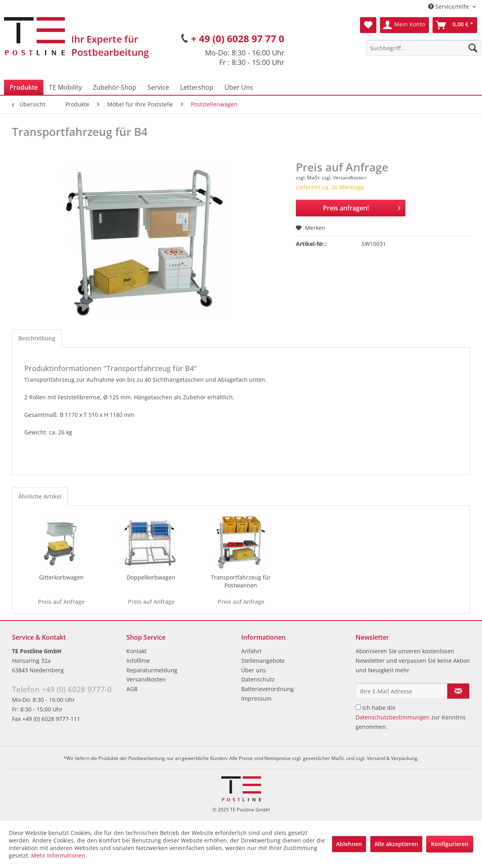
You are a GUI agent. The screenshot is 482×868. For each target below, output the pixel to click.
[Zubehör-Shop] (115, 87)
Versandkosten (146, 679)
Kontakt (137, 651)
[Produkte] (24, 87)
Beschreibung (37, 338)
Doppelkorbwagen (151, 577)
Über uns (254, 670)
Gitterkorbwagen (61, 577)
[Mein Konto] (404, 25)
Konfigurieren (450, 844)
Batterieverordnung (268, 689)
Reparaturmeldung (152, 670)
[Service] (158, 87)
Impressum (256, 698)
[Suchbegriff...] (424, 48)
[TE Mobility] (65, 87)
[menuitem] (424, 48)
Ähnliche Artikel (40, 496)
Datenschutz (258, 679)
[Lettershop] (197, 87)
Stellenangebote (263, 661)
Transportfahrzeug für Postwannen (241, 581)
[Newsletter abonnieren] (458, 691)
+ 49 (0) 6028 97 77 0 (238, 38)
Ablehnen (349, 844)
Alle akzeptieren (396, 844)
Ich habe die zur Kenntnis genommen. (411, 717)
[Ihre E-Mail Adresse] (401, 691)
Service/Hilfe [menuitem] (449, 7)
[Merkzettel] (368, 25)
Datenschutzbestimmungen (393, 717)
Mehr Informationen (58, 855)
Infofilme (138, 661)
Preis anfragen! (362, 207)
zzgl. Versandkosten (344, 178)
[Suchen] (473, 48)
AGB (132, 689)
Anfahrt (251, 651)
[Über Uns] (239, 87)
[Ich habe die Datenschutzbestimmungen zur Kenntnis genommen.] (358, 707)
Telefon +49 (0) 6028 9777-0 (62, 689)
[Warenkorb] (455, 25)
